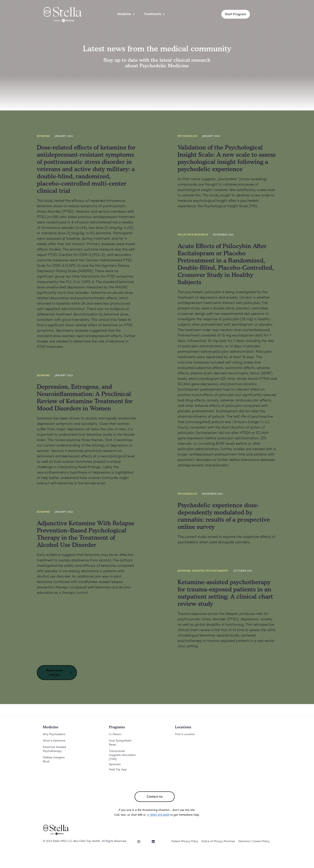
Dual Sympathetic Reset (120, 743)
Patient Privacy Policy (185, 841)
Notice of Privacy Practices (218, 841)
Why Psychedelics (54, 734)
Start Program (236, 14)
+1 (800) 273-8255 (158, 815)
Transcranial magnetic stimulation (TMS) (122, 755)
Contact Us (155, 797)
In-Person (115, 734)
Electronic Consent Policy (254, 841)
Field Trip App (118, 770)
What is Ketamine (54, 741)
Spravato (115, 764)
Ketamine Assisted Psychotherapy (54, 749)
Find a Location (185, 734)
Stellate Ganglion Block (54, 760)
